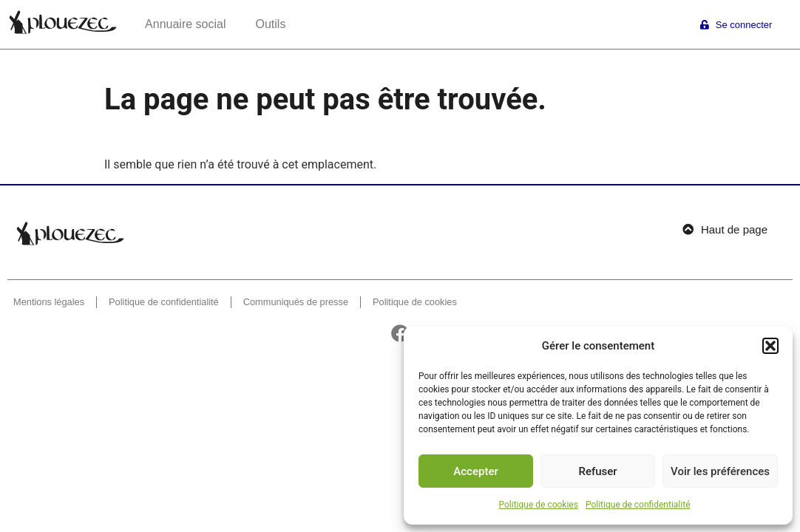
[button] (770, 346)
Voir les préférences (720, 471)
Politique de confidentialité (638, 505)
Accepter (475, 471)
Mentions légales (49, 302)
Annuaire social (185, 24)
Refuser (597, 471)
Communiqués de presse (296, 302)
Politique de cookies (539, 505)
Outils (270, 24)
